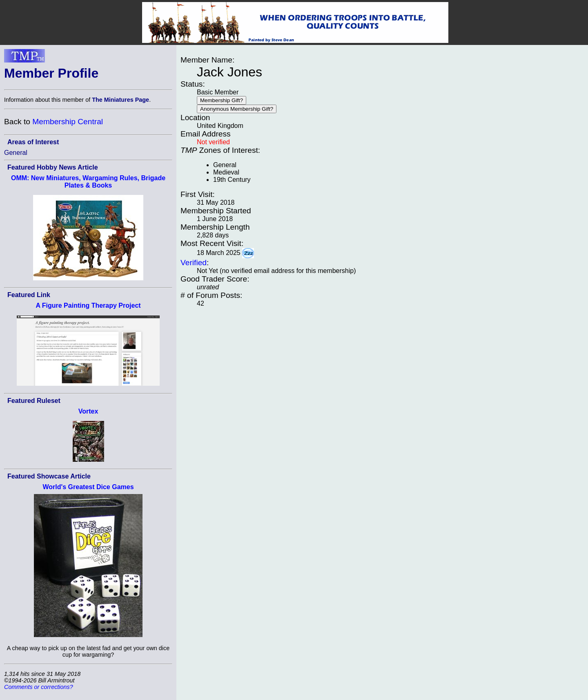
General (16, 153)
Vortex (88, 411)
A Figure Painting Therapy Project (88, 305)
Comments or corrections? (39, 687)
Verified (194, 263)
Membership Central (68, 122)
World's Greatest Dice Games (88, 487)
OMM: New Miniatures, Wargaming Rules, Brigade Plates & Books (88, 182)
